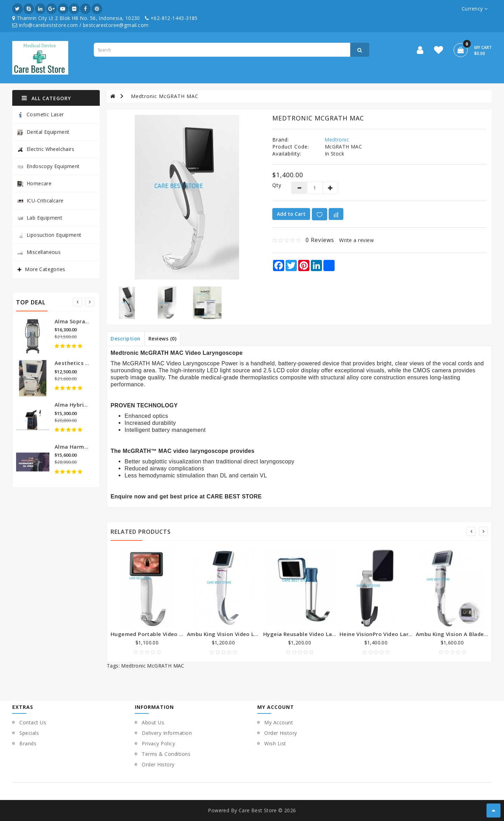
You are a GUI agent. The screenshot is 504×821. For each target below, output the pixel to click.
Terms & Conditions (166, 754)
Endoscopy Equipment (49, 166)
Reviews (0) (163, 339)
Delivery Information (167, 733)
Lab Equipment (40, 218)
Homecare (34, 183)
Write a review (356, 240)
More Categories (45, 269)
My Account (279, 722)
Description (126, 339)
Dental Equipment (43, 132)
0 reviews (320, 240)
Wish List (275, 743)
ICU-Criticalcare (40, 201)
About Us (153, 722)
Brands (28, 743)
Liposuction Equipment (49, 235)
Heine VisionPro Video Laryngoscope (389, 634)
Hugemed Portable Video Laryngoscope (164, 634)
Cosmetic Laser (41, 115)
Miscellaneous (39, 252)
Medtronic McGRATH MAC (165, 96)
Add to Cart (291, 214)
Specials (29, 733)
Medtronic (337, 140)
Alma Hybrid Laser (79, 405)
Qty (276, 185)
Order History (158, 764)
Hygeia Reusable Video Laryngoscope (314, 634)
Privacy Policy (158, 743)
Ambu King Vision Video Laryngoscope (238, 634)
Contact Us (33, 722)
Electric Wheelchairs (46, 149)
